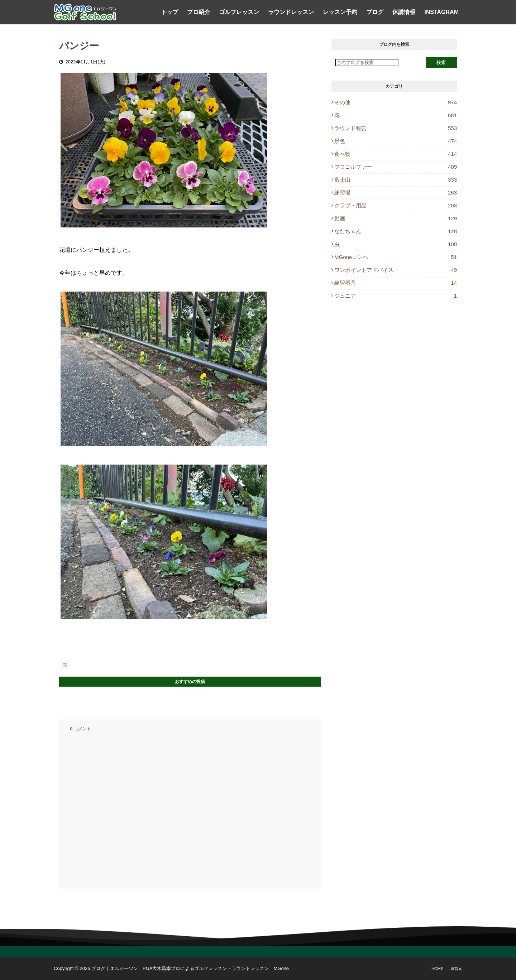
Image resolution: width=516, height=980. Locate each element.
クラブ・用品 (396, 205)
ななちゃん (396, 231)
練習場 (396, 193)
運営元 (456, 969)
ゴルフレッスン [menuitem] (239, 12)
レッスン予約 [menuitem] (340, 12)
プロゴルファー (396, 167)
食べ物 (396, 154)
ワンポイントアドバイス (396, 270)
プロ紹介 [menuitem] (199, 12)
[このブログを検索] (367, 63)
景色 (396, 141)
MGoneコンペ (396, 257)
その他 (396, 102)
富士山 (396, 180)
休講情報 (404, 12)
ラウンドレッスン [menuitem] (291, 12)
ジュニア (396, 296)
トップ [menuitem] (169, 12)
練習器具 (396, 283)
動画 (396, 218)
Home (437, 969)
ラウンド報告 (396, 128)
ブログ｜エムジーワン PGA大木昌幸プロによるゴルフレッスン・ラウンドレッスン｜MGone (190, 968)
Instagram (441, 12)
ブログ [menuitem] (375, 12)
